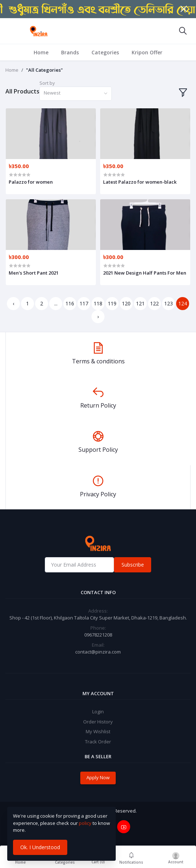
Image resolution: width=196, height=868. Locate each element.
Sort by (47, 83)
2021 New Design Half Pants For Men (145, 273)
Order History (98, 722)
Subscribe (133, 565)
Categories (105, 52)
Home (41, 52)
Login (98, 711)
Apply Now (98, 777)
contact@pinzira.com (98, 652)
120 (126, 303)
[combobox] (76, 94)
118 (98, 303)
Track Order (98, 742)
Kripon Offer (147, 52)
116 (70, 303)
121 (140, 303)
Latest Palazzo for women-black (140, 182)
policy (85, 823)
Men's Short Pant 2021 (34, 273)
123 (169, 303)
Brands (70, 52)
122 (154, 303)
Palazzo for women (31, 182)
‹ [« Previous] (13, 303)
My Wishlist (98, 731)
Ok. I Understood (40, 847)
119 (112, 303)
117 (84, 303)
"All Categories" (44, 70)
